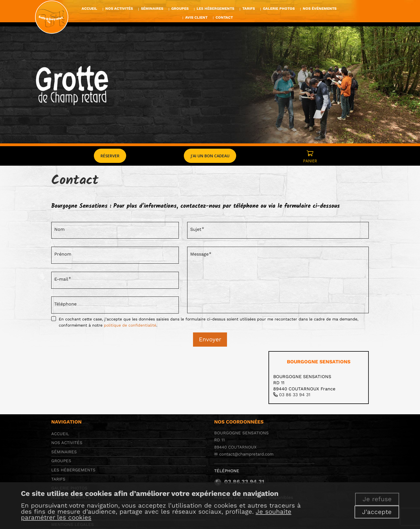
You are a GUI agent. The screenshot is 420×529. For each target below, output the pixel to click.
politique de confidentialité (130, 325)
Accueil (60, 434)
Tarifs (58, 479)
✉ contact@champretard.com (244, 454)
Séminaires (64, 452)
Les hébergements (73, 470)
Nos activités (67, 443)
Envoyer (210, 339)
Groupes (61, 461)
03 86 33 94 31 (295, 395)
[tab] (319, 378)
